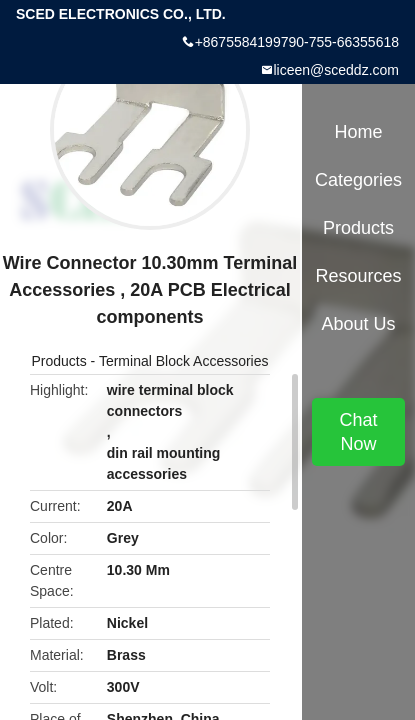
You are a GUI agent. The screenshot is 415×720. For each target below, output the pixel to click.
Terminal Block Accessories (184, 361)
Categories (358, 180)
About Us (358, 324)
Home (358, 132)
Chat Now (358, 432)
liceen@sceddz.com (337, 70)
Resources (358, 276)
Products (58, 361)
